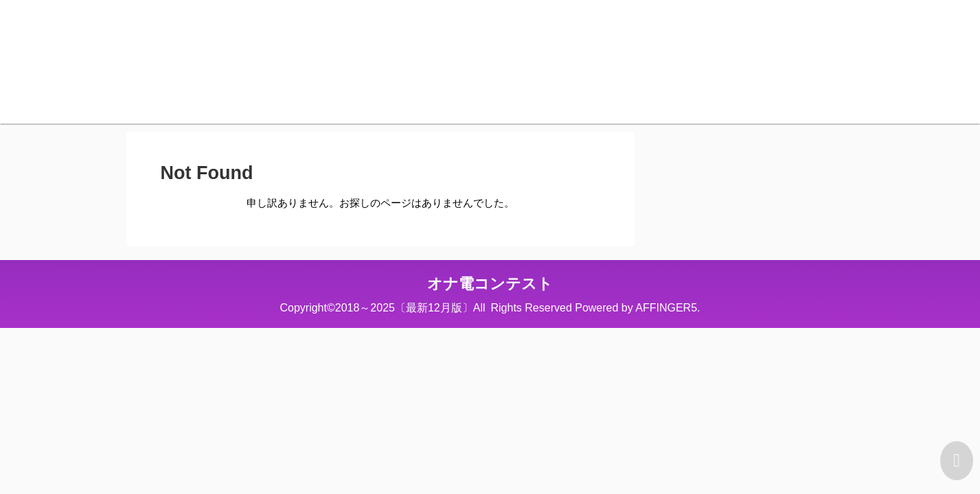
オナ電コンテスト (490, 284)
